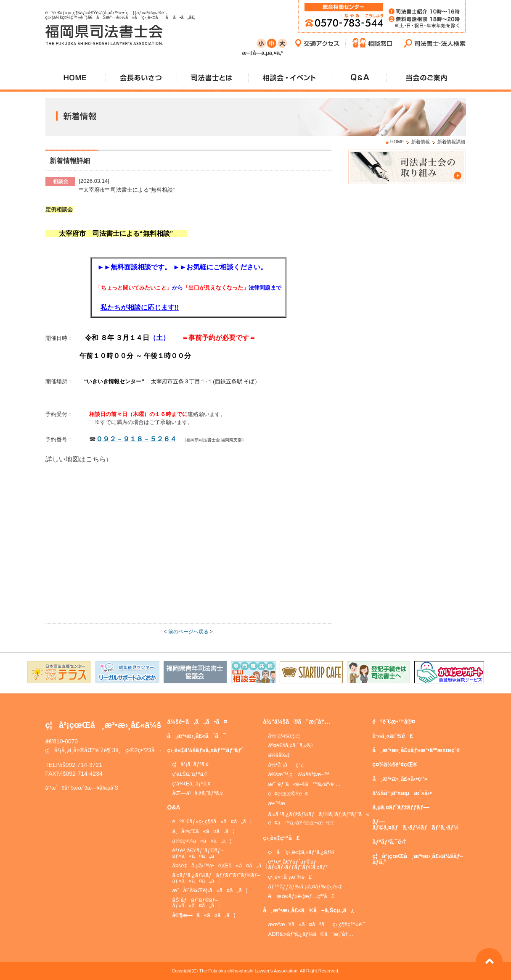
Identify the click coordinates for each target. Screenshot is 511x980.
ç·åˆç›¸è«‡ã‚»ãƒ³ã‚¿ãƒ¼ (302, 852)
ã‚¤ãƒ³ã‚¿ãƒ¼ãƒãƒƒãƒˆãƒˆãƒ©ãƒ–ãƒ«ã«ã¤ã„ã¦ (216, 878)
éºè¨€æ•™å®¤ (394, 722)
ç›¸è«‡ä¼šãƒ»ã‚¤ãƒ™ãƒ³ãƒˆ (205, 750)
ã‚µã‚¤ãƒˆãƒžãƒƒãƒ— (401, 807)
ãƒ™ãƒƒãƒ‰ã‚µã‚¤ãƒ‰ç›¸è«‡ (305, 886)
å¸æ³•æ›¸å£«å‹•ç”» (400, 779)
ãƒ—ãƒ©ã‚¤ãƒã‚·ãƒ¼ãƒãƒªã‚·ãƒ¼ (416, 825)
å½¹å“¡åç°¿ (286, 765)
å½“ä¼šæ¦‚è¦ (286, 736)
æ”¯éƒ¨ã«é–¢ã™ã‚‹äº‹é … (305, 784)
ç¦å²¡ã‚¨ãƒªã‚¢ (191, 764)
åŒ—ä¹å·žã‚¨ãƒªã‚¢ (198, 793)
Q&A (174, 807)
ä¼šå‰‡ (279, 755)
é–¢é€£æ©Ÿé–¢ (288, 794)
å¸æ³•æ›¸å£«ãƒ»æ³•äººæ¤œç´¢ (416, 750)
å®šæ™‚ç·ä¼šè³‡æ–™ (299, 774)
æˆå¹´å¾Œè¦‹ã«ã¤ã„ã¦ (210, 890)
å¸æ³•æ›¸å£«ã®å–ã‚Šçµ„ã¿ (309, 910)
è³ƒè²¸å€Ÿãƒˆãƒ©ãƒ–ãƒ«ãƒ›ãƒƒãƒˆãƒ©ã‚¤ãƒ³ (298, 864)
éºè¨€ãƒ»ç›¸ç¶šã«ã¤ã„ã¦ (212, 821)
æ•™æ (281, 803)
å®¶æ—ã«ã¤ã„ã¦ (204, 915)
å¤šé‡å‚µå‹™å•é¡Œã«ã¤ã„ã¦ (220, 865)
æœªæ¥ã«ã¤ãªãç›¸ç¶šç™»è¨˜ (317, 924)
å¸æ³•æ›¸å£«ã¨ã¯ (197, 736)
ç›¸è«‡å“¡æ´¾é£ (290, 877)
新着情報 (421, 142)
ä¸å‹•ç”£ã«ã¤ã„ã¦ (203, 831)
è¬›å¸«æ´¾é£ (393, 736)
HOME (397, 142)
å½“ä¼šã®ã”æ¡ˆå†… (297, 722)
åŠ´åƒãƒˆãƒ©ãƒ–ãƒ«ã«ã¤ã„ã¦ (196, 903)
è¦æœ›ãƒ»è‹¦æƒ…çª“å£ (301, 896)
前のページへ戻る (188, 632)
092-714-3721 (84, 765)
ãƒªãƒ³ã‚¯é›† (390, 842)
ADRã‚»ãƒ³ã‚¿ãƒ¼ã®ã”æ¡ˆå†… (311, 934)
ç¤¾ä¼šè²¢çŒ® (395, 764)
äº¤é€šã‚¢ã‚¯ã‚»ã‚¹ (291, 745)
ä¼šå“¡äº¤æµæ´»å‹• (402, 793)
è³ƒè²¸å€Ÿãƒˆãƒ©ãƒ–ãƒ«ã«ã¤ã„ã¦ (198, 853)
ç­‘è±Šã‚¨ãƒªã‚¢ (190, 774)
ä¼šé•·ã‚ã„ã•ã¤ (197, 722)
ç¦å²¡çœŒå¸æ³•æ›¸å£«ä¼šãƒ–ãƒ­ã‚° (418, 859)
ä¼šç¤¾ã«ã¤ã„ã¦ (202, 841)
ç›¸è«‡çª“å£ (282, 838)
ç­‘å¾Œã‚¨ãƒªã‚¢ (192, 784)
